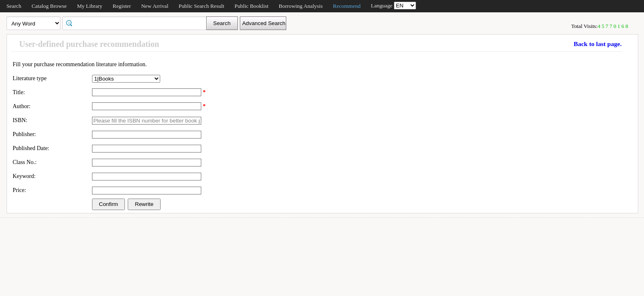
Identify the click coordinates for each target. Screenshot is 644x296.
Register (122, 6)
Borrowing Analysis (301, 6)
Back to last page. (598, 44)
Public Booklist (252, 6)
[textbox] (137, 23)
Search (14, 6)
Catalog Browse (49, 6)
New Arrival (155, 6)
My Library (90, 6)
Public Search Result (201, 6)
